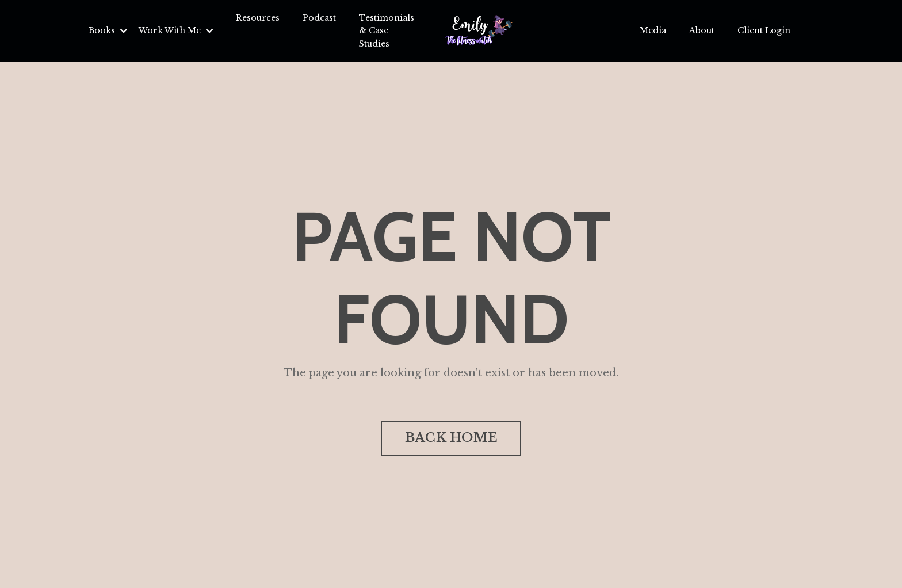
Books (108, 30)
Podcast (319, 18)
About (702, 30)
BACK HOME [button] (451, 438)
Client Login (764, 30)
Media (653, 30)
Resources (258, 18)
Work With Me (176, 30)
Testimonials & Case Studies (387, 31)
